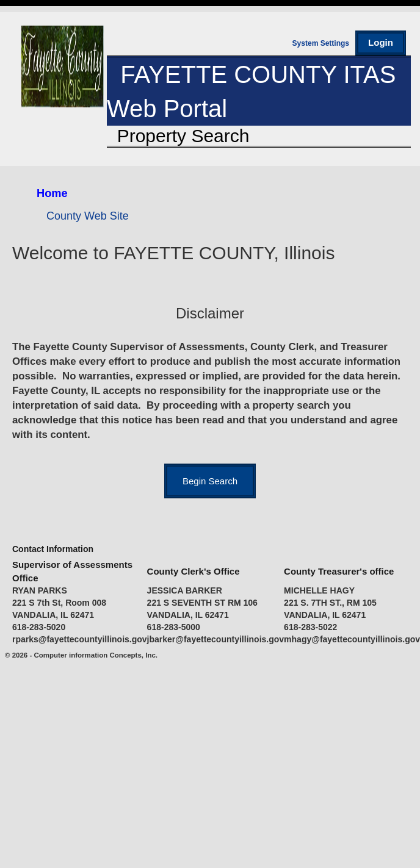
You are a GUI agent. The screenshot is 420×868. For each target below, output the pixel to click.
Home (52, 193)
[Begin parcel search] (210, 481)
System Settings (321, 43)
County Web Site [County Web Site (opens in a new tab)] (88, 216)
